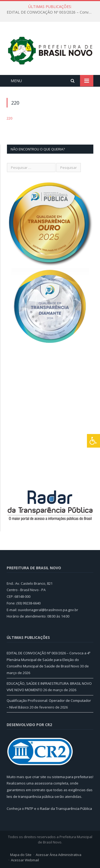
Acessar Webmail (25, 860)
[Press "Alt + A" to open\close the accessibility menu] (93, 441)
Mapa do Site (21, 855)
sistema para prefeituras (72, 777)
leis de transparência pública (30, 797)
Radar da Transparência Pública (66, 809)
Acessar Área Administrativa (59, 855)
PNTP (29, 809)
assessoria (43, 783)
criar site (39, 777)
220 (9, 118)
